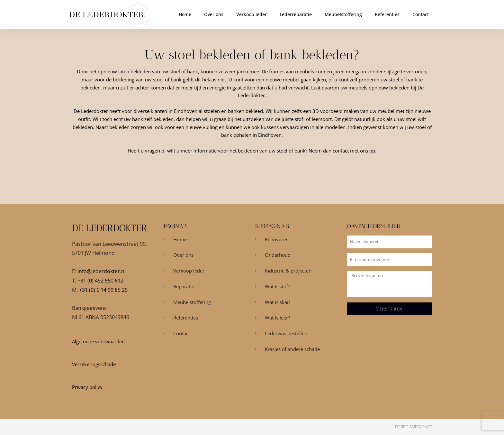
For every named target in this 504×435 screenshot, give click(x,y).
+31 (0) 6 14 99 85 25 (103, 290)
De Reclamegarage (414, 427)
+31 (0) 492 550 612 (100, 281)
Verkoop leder (252, 14)
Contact (421, 14)
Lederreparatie (296, 14)
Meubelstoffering (343, 14)
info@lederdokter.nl (102, 271)
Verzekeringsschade (94, 364)
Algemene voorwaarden (98, 341)
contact (341, 151)
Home (185, 14)
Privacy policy (87, 387)
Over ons (214, 14)
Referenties (387, 14)
